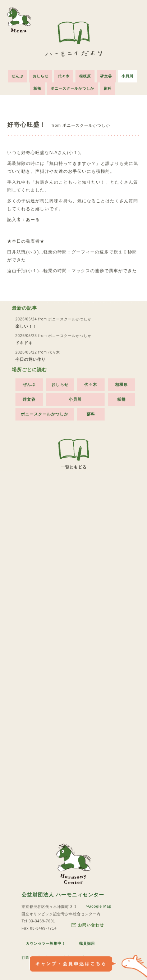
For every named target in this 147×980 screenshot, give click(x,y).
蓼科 (107, 88)
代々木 (64, 76)
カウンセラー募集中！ (46, 943)
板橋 (37, 88)
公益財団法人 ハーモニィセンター (63, 895)
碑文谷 (106, 76)
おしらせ (41, 76)
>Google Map (99, 906)
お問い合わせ (88, 925)
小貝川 (127, 76)
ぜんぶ (17, 76)
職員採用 (87, 943)
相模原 (85, 76)
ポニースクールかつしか (72, 88)
